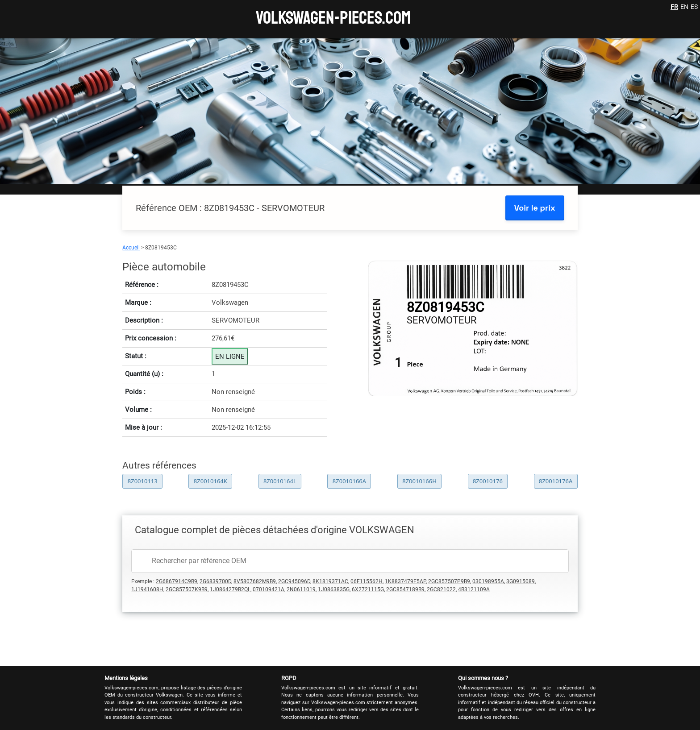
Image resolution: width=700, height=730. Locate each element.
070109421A (269, 589)
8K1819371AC (330, 581)
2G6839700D (215, 581)
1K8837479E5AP (405, 581)
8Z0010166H (419, 481)
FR (674, 7)
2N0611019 (301, 589)
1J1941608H (147, 589)
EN (684, 7)
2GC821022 (441, 589)
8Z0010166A (349, 481)
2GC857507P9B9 (449, 581)
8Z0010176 (488, 481)
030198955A (488, 581)
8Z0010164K (210, 481)
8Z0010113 (143, 481)
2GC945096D (294, 581)
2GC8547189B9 (405, 589)
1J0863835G (334, 589)
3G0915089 (521, 581)
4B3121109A (474, 589)
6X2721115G (368, 589)
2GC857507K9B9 (187, 589)
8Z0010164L (280, 481)
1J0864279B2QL (230, 589)
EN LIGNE (230, 357)
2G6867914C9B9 (177, 581)
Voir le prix (535, 208)
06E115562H (367, 581)
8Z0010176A (556, 481)
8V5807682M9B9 (255, 581)
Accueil (131, 248)
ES (694, 7)
